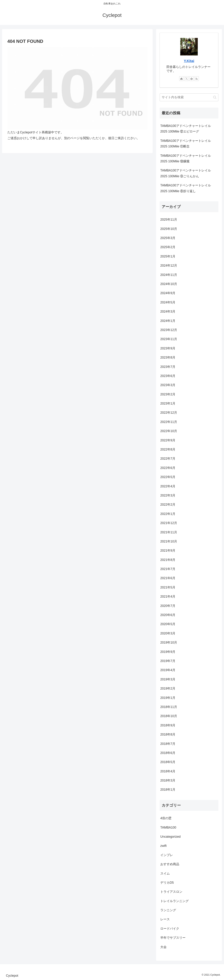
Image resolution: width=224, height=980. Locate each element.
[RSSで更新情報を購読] (197, 79)
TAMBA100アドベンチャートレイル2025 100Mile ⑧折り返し (186, 188)
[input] (189, 97)
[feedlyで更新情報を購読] (191, 79)
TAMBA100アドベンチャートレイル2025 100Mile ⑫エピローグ (186, 129)
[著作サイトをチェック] (181, 79)
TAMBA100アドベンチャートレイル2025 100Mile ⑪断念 (186, 144)
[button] (215, 97)
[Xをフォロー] (187, 79)
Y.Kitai (189, 61)
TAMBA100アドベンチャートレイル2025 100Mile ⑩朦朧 (186, 158)
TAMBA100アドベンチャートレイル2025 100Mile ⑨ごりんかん (186, 173)
